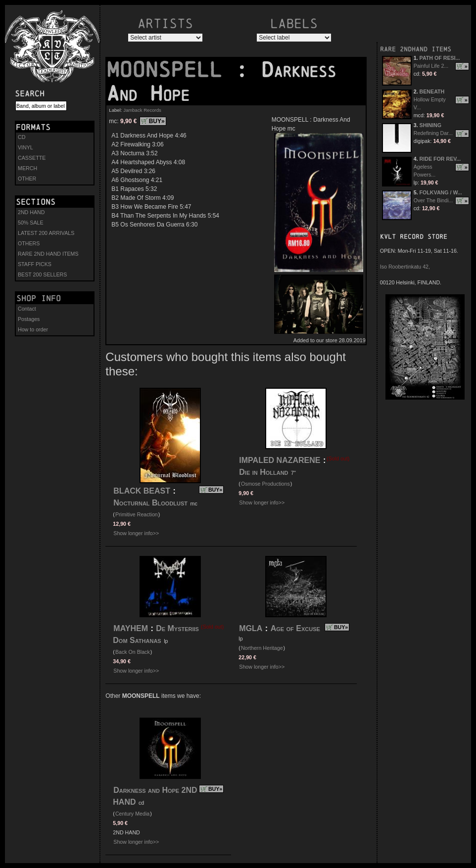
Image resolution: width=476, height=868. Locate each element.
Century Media (132, 814)
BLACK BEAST (142, 491)
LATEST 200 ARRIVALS (46, 233)
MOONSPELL (171, 70)
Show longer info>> (136, 533)
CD (22, 137)
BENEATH (432, 91)
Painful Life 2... (431, 66)
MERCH (27, 168)
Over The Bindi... (433, 200)
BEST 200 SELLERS (42, 274)
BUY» (157, 121)
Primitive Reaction (137, 514)
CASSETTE (32, 158)
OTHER (27, 179)
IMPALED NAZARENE (280, 460)
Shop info (39, 298)
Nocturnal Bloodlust (150, 503)
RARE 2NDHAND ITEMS (416, 49)
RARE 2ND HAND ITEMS (48, 254)
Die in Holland (263, 472)
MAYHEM (131, 628)
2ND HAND (31, 212)
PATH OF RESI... (440, 58)
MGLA (251, 628)
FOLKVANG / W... (441, 192)
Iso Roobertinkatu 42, (405, 267)
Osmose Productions (265, 484)
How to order (33, 329)
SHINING (430, 125)
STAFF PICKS (35, 264)
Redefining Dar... (433, 133)
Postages (29, 319)
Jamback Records (142, 110)
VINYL (25, 147)
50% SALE (31, 223)
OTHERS (29, 243)
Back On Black (133, 652)
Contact (27, 309)
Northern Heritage (262, 648)
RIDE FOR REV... (440, 159)
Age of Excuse (295, 628)
